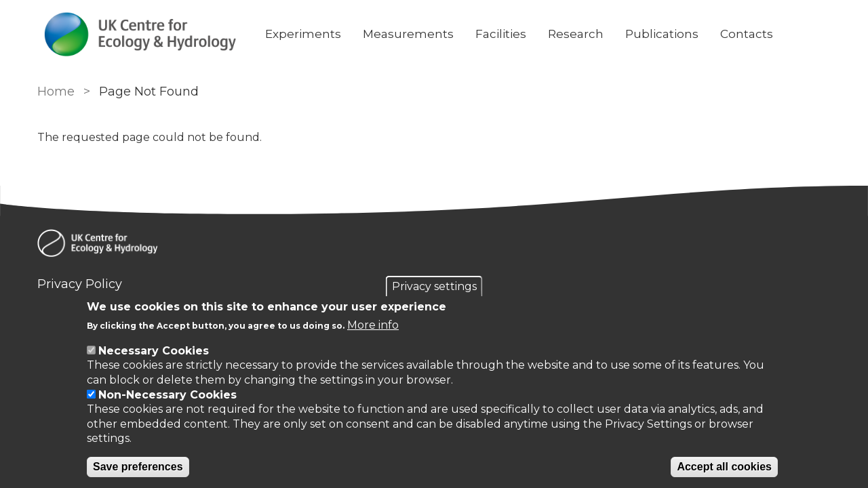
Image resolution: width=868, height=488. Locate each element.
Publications (662, 34)
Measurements (408, 34)
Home (56, 91)
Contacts (747, 34)
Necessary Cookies (154, 351)
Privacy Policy (80, 284)
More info (373, 325)
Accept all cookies (724, 467)
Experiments (303, 34)
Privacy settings (434, 286)
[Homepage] (434, 245)
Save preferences (138, 467)
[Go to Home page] (140, 34)
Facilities (501, 34)
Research (576, 34)
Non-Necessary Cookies (167, 395)
